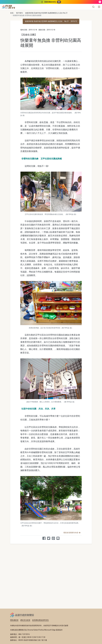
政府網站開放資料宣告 (40, 620)
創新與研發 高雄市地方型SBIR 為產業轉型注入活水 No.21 (46, 13)
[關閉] (100, 2)
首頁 (12, 13)
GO (59, 2)
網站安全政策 (25, 620)
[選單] (99, 7)
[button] (93, 7)
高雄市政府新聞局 (22, 615)
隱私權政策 (14, 620)
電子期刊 (19, 13)
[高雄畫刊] (8, 7)
